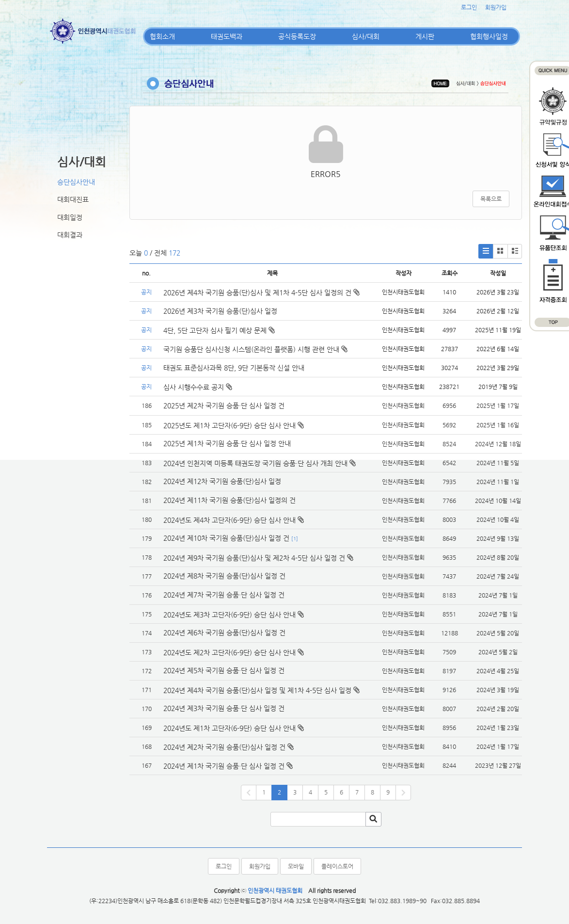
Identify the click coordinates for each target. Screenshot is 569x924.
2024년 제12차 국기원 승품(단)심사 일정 (223, 481)
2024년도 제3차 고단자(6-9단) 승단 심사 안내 (229, 615)
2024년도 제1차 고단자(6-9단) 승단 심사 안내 (229, 728)
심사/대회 (366, 36)
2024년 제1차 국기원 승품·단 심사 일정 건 (224, 766)
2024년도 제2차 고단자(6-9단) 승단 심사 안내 (229, 652)
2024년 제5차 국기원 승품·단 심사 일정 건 (224, 670)
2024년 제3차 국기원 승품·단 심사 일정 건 (224, 708)
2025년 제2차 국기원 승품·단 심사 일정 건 (224, 405)
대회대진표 (73, 199)
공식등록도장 (297, 36)
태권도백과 (227, 36)
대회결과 (70, 235)
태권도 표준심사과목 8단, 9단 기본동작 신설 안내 (234, 368)
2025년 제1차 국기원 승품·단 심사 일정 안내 (227, 443)
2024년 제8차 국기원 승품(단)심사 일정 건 (224, 576)
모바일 (296, 866)
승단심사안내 (76, 182)
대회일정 (70, 217)
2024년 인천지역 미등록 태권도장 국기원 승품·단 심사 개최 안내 (255, 463)
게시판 (425, 36)
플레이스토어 (337, 866)
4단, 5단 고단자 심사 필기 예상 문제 (219, 330)
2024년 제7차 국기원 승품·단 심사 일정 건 (224, 595)
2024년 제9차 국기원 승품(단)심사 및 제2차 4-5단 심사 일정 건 (254, 558)
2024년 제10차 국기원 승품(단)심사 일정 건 (226, 538)
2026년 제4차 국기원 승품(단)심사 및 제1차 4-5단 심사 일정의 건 (261, 292)
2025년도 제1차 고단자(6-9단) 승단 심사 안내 (229, 425)
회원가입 (496, 7)
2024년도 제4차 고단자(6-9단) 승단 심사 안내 (229, 520)
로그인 (469, 7)
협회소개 (162, 36)
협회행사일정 (489, 36)
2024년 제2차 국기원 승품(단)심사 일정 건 (224, 747)
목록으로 (491, 199)
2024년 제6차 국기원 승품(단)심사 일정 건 (224, 632)
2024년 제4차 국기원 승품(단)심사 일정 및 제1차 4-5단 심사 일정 (257, 690)
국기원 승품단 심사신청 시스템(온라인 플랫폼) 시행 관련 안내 (255, 349)
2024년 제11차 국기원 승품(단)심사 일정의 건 (229, 500)
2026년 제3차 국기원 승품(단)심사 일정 (221, 311)
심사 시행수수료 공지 (198, 387)
